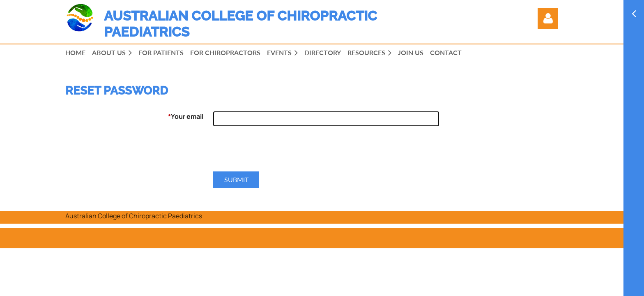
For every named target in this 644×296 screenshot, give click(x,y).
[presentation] (276, 152)
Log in (548, 18)
